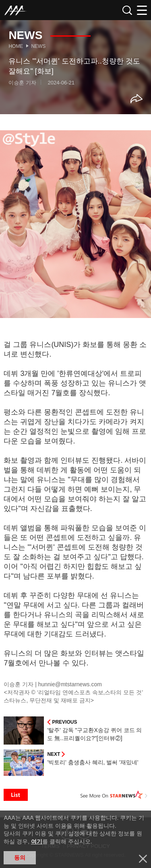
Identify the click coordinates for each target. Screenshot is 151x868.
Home (16, 46)
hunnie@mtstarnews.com (70, 684)
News (38, 46)
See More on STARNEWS (114, 795)
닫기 (143, 859)
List (16, 795)
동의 (20, 858)
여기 (37, 841)
